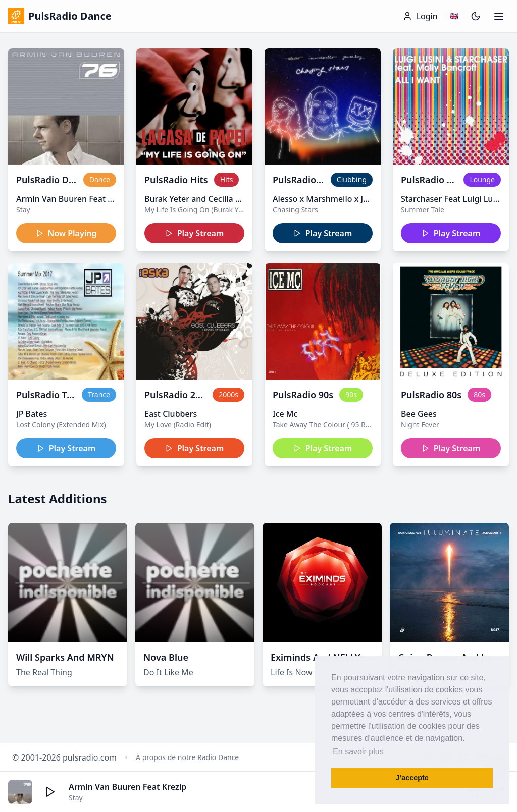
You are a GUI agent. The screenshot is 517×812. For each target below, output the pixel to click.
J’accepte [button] (412, 778)
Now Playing (66, 233)
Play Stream (195, 233)
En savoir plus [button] (358, 752)
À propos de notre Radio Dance (187, 757)
